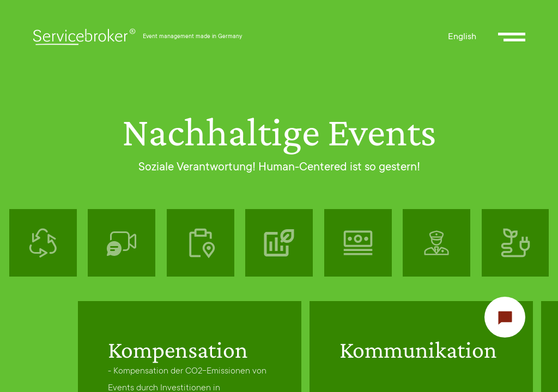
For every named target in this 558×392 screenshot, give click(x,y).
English (462, 37)
